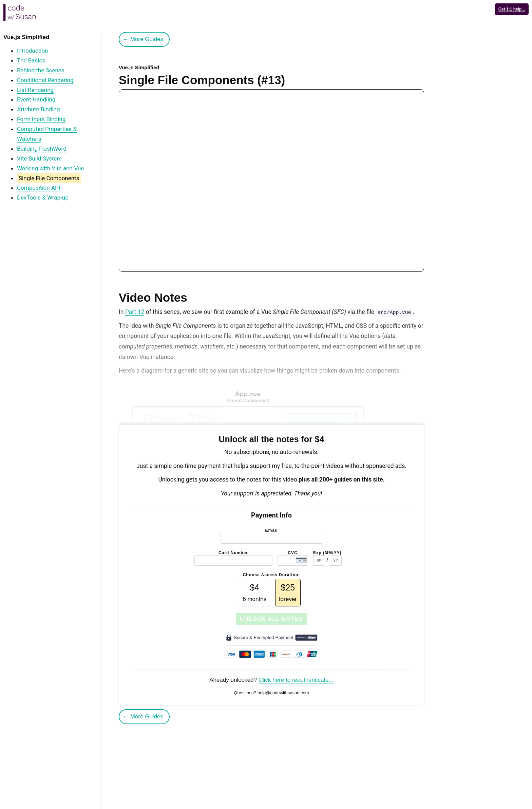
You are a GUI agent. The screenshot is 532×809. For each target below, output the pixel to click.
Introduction (33, 51)
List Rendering (35, 90)
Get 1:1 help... (512, 9)
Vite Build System (39, 158)
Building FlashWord (42, 149)
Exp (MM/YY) (327, 553)
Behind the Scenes (41, 70)
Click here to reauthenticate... (296, 680)
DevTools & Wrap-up (43, 197)
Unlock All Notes (272, 619)
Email (271, 530)
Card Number (233, 553)
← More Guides (143, 39)
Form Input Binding (41, 119)
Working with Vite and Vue (50, 168)
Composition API (39, 188)
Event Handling (36, 99)
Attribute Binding (38, 109)
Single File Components (49, 178)
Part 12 (135, 312)
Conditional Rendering (45, 80)
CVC (292, 553)
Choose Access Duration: (272, 575)
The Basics (31, 60)
